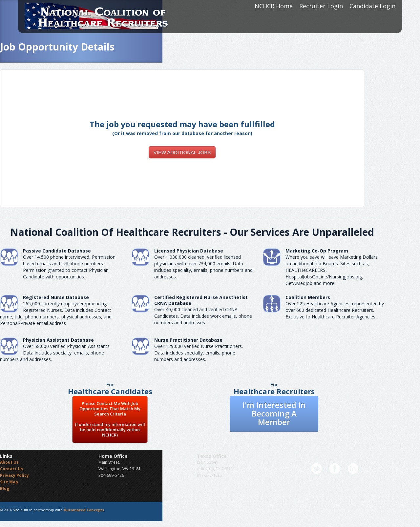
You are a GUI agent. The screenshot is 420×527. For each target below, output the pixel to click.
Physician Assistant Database (58, 340)
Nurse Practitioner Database (188, 340)
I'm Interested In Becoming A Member (274, 413)
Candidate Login (372, 6)
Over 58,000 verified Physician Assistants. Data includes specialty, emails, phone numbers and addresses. (55, 353)
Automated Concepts (84, 510)
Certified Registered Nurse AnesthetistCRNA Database (201, 300)
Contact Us (11, 469)
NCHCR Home (274, 6)
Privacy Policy (14, 475)
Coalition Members (308, 297)
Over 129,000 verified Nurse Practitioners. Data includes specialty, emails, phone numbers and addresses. (199, 353)
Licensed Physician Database (189, 251)
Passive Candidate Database (57, 251)
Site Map (9, 482)
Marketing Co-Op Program (317, 251)
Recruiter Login (321, 6)
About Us (9, 462)
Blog (5, 488)
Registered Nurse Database (56, 297)
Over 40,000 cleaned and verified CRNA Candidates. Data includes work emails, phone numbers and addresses (203, 316)
